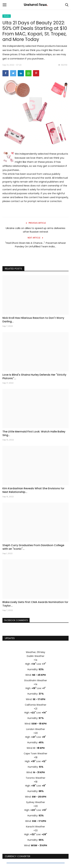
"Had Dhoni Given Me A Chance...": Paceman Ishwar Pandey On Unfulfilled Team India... (35, 245)
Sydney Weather (36, 802)
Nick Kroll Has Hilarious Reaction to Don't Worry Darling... (33, 320)
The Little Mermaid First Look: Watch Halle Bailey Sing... (34, 433)
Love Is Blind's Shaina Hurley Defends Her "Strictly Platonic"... (34, 377)
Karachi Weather (35, 827)
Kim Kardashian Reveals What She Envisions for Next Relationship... (33, 490)
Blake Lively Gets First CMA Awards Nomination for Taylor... (35, 604)
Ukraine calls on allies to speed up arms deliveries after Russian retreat (35, 230)
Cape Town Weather (35, 754)
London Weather (36, 729)
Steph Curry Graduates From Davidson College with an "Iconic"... (33, 547)
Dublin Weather (36, 656)
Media (7, 16)
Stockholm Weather (36, 680)
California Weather (36, 705)
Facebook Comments (16, 620)
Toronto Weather (35, 778)
